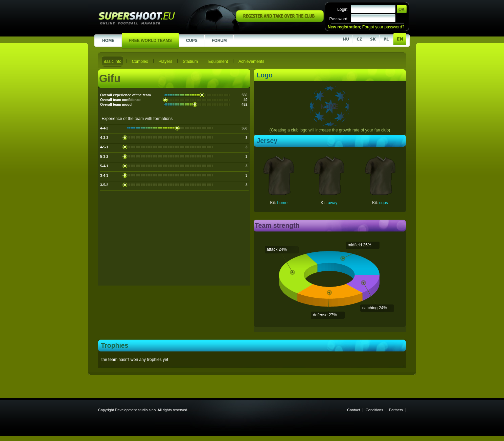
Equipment (218, 62)
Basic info (112, 62)
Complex (140, 62)
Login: (343, 9)
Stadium (190, 62)
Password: (339, 19)
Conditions (374, 410)
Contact (353, 410)
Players (166, 62)
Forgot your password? (383, 27)
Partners (396, 410)
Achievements (251, 62)
